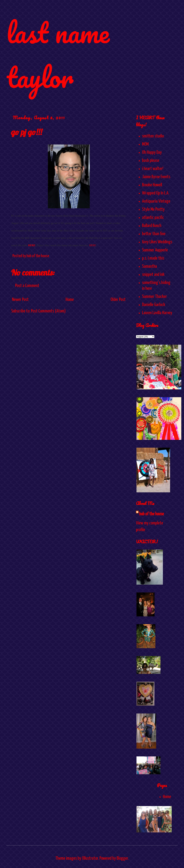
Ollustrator (90, 858)
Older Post (118, 300)
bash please (151, 161)
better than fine (154, 234)
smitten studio (153, 136)
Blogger (122, 858)
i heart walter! (153, 169)
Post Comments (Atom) (48, 311)
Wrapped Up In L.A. (156, 193)
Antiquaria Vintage (156, 201)
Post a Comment (27, 286)
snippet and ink (153, 275)
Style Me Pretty (153, 209)
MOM (145, 144)
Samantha (150, 266)
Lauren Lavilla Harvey (157, 313)
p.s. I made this (153, 258)
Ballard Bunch (152, 226)
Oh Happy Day (152, 152)
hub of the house (152, 514)
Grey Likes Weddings (157, 242)
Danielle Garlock (154, 305)
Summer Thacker (154, 297)
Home (70, 300)
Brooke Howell (152, 185)
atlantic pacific (153, 218)
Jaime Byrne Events (156, 177)
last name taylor (58, 55)
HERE (32, 245)
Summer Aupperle (155, 250)
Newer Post (20, 300)
